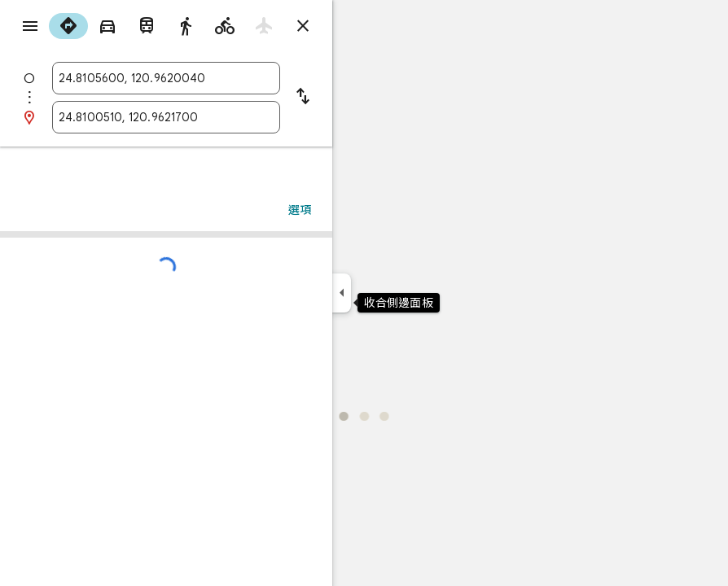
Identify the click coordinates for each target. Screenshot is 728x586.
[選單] (30, 26)
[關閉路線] (303, 26)
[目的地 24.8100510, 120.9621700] (166, 117)
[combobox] (166, 78)
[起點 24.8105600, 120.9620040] (166, 78)
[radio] (68, 26)
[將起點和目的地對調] (303, 98)
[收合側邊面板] (342, 293)
